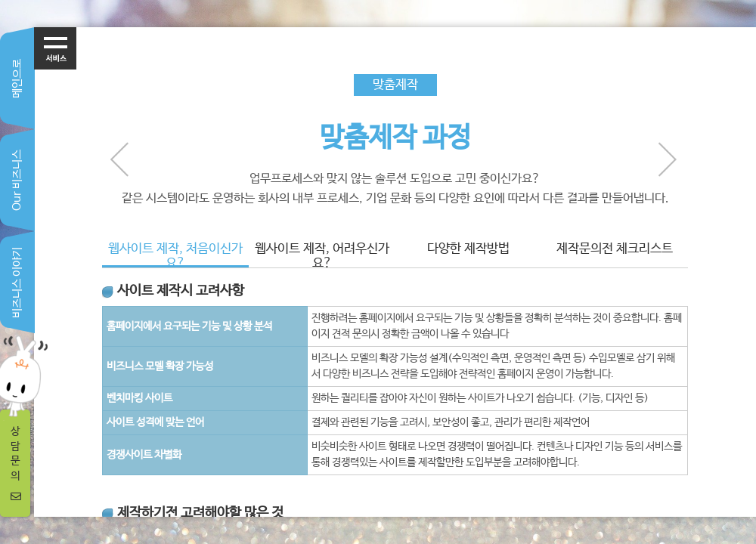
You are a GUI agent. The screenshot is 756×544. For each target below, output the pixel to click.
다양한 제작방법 (468, 249)
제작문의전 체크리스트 (615, 249)
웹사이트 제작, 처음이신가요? (175, 255)
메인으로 (17, 79)
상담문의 (16, 464)
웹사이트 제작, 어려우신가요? (322, 255)
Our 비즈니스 (17, 180)
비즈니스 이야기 (17, 283)
